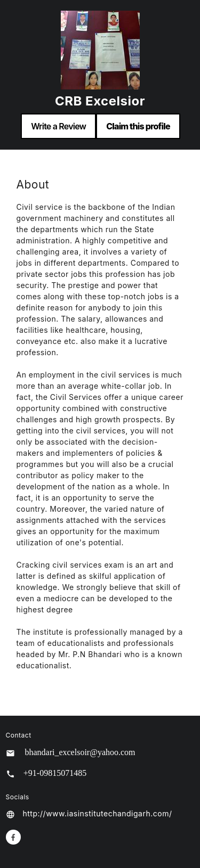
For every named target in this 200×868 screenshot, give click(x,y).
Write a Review (58, 126)
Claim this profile (138, 126)
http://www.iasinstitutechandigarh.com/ (98, 813)
